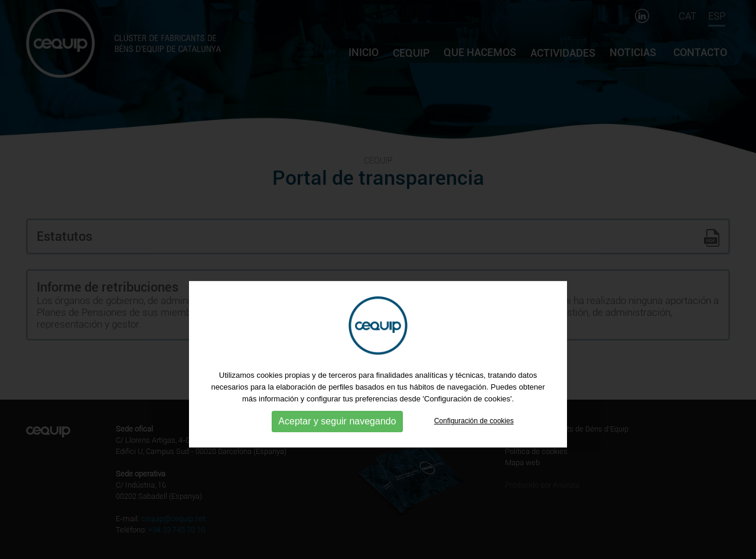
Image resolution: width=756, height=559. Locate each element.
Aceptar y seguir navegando (337, 458)
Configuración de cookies (474, 458)
